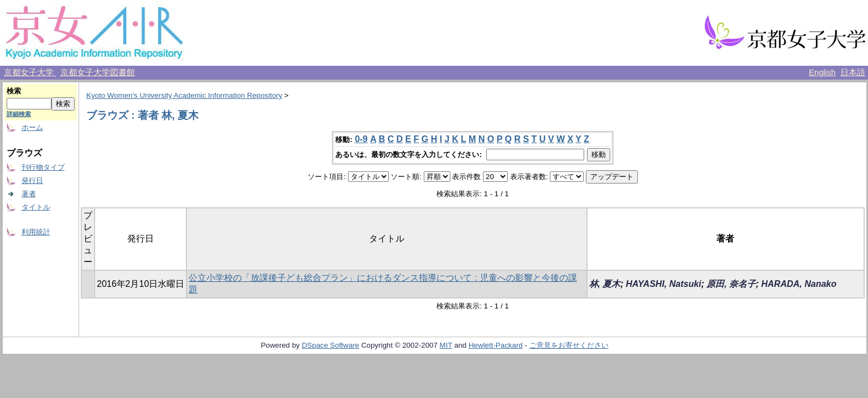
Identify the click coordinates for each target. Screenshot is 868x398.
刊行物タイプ (43, 167)
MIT (446, 345)
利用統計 (36, 232)
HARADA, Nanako (799, 284)
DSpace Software (330, 345)
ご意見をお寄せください (569, 345)
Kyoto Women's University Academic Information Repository (184, 95)
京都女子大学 (30, 72)
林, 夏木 (605, 284)
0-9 (361, 139)
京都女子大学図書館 (98, 72)
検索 (14, 91)
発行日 (32, 180)
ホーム (32, 127)
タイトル (36, 207)
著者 (29, 194)
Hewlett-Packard (496, 345)
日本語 (853, 72)
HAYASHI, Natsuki (663, 284)
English (822, 72)
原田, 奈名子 (731, 284)
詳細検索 (19, 114)
